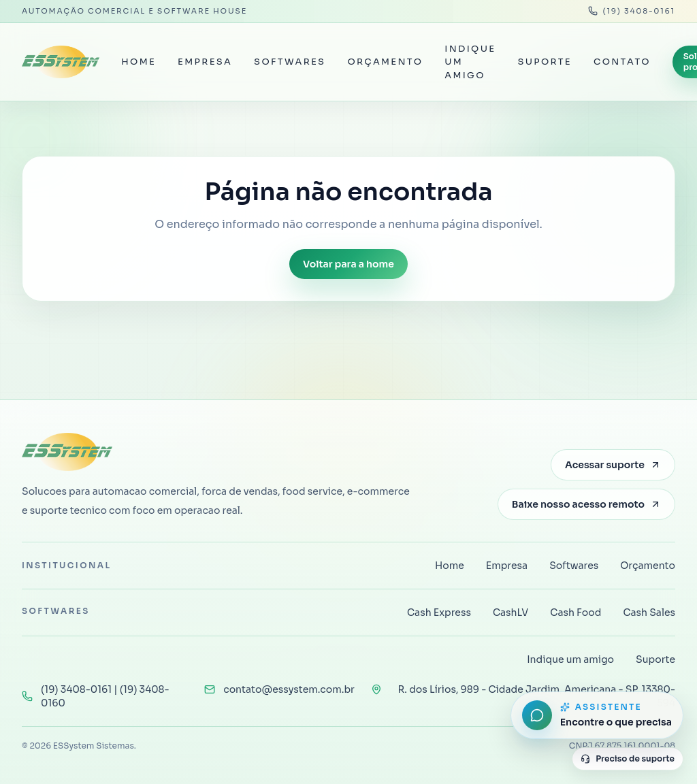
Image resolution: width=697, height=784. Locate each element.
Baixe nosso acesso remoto (586, 504)
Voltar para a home (348, 264)
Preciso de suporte (628, 758)
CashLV (510, 612)
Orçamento (385, 62)
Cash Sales (649, 612)
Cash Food (576, 612)
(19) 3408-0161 (632, 11)
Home (139, 62)
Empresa (205, 62)
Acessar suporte (613, 465)
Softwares (290, 62)
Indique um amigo (470, 62)
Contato (622, 62)
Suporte (545, 62)
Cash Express (439, 612)
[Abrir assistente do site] (597, 715)
